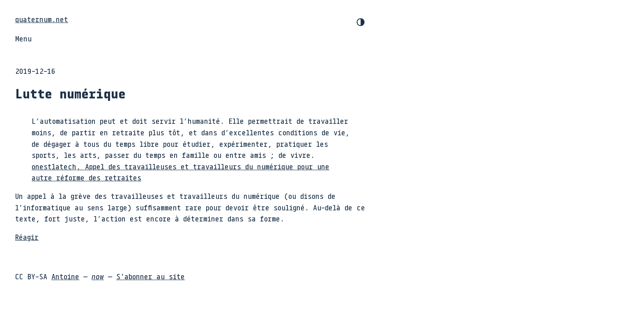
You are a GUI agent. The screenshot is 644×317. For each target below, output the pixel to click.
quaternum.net (42, 19)
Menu (23, 39)
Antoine (65, 276)
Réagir (27, 237)
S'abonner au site (151, 276)
